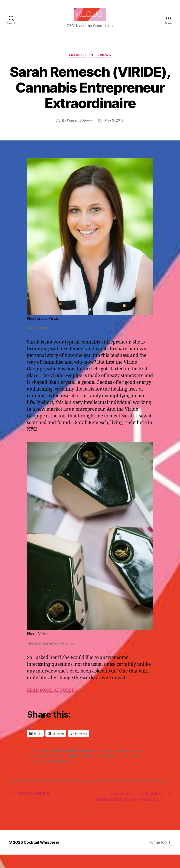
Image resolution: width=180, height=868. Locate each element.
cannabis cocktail (63, 757)
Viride (125, 763)
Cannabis (40, 757)
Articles (77, 62)
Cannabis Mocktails (48, 763)
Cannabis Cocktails (94, 757)
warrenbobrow (61, 768)
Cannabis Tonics (79, 763)
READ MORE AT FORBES (53, 697)
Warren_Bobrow (79, 127)
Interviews (101, 62)
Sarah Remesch (106, 763)
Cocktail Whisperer (42, 856)
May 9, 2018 (114, 127)
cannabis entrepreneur (129, 757)
